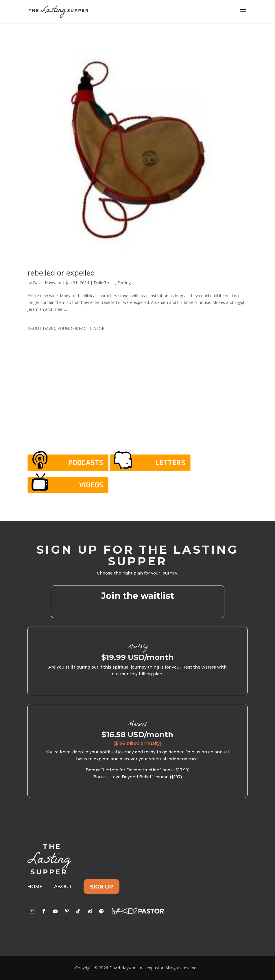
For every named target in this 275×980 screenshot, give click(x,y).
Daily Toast (104, 283)
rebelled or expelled (61, 273)
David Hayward (47, 283)
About (63, 887)
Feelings (125, 283)
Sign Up (101, 887)
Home (35, 887)
